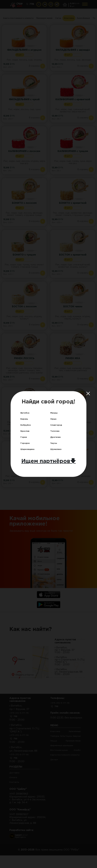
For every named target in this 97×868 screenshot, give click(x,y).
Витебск (26, 412)
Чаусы (54, 443)
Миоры (55, 412)
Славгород (58, 425)
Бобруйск (27, 425)
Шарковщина (29, 450)
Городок (26, 443)
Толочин (56, 431)
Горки (24, 437)
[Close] (90, 394)
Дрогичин (57, 437)
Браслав (26, 431)
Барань (25, 418)
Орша (54, 418)
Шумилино (57, 450)
